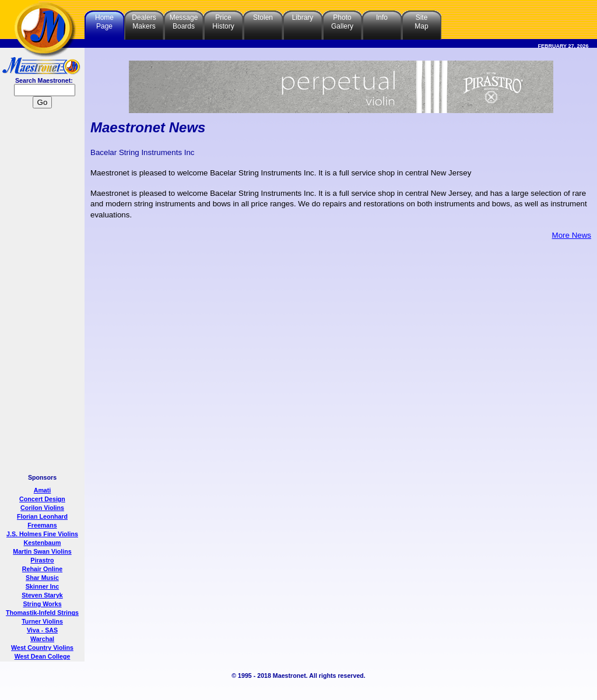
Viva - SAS (42, 630)
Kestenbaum (43, 543)
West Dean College (43, 656)
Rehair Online (42, 569)
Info (382, 17)
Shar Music (42, 578)
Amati (43, 490)
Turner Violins (42, 621)
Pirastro (42, 560)
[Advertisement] (43, 293)
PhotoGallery (342, 22)
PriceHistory (223, 22)
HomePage (104, 22)
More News (572, 235)
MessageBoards (184, 22)
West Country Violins (42, 648)
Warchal (42, 639)
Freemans (42, 525)
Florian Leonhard (42, 516)
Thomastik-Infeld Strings (42, 613)
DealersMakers (144, 22)
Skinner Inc (42, 586)
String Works (42, 604)
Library (303, 17)
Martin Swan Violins (42, 551)
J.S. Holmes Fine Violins (42, 534)
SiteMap (421, 22)
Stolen (263, 17)
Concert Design (42, 499)
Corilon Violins (42, 508)
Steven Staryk (42, 595)
